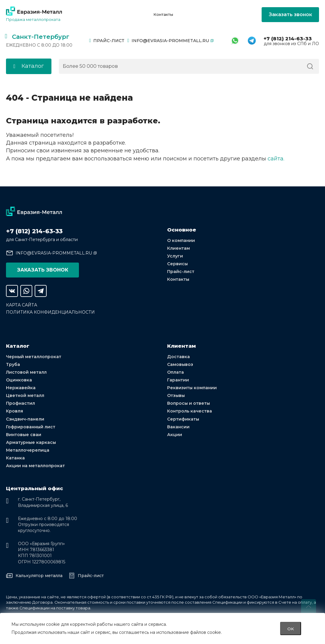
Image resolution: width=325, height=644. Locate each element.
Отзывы (176, 395)
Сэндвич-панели (25, 419)
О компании (181, 240)
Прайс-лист (107, 41)
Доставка (178, 356)
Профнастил (20, 403)
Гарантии (178, 380)
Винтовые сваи (24, 434)
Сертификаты (183, 419)
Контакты (163, 14)
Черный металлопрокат (34, 356)
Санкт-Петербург (41, 37)
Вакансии (178, 427)
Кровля (15, 411)
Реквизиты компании (192, 387)
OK (291, 628)
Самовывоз (180, 364)
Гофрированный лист (31, 427)
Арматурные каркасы (31, 442)
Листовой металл (26, 372)
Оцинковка (19, 380)
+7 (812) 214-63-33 (288, 39)
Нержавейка (21, 387)
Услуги (175, 256)
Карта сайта (22, 305)
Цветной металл (25, 395)
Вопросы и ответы (189, 403)
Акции (175, 434)
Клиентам (178, 248)
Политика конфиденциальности (50, 312)
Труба (13, 364)
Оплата (176, 372)
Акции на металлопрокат (35, 466)
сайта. (276, 158)
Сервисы (177, 263)
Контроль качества (190, 411)
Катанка (15, 458)
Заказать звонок (290, 14)
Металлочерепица (28, 450)
